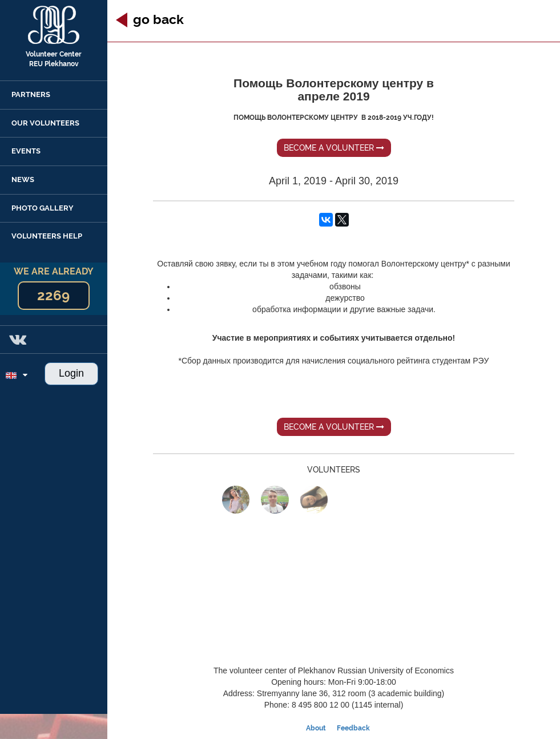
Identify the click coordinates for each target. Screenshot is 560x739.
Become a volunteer (334, 148)
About (316, 728)
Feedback (353, 728)
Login (71, 373)
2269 (53, 295)
